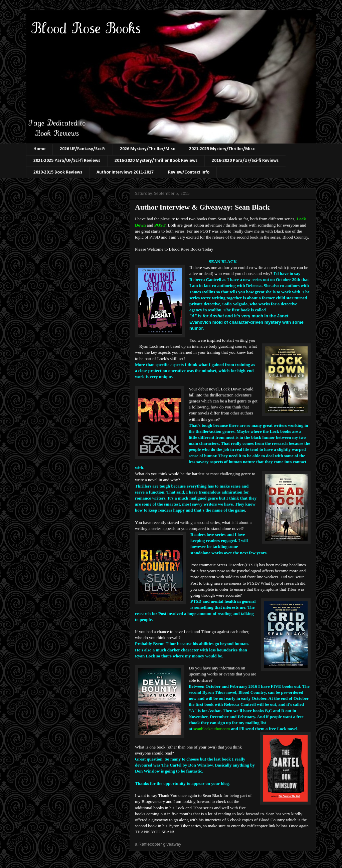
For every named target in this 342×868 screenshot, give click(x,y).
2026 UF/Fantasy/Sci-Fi (83, 149)
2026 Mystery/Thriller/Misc (147, 149)
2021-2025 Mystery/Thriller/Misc (222, 149)
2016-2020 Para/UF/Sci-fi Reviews (245, 161)
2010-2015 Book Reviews (58, 172)
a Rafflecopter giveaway (158, 844)
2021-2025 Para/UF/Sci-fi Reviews (67, 161)
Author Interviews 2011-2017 (125, 172)
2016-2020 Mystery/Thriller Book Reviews (156, 161)
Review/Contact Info (189, 172)
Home (39, 149)
